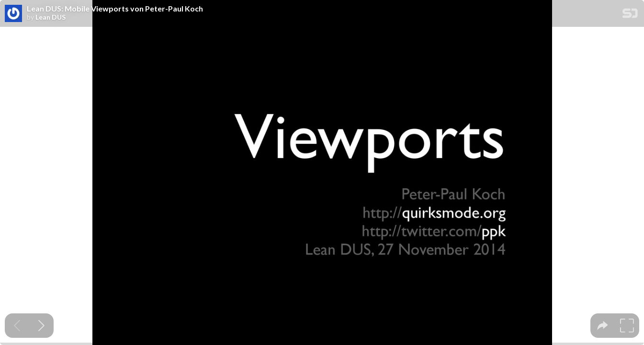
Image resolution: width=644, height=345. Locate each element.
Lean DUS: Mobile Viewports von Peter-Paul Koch (115, 9)
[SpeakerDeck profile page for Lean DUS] (13, 14)
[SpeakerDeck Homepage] (630, 15)
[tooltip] (603, 326)
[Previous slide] (17, 326)
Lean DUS (51, 17)
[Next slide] (41, 326)
